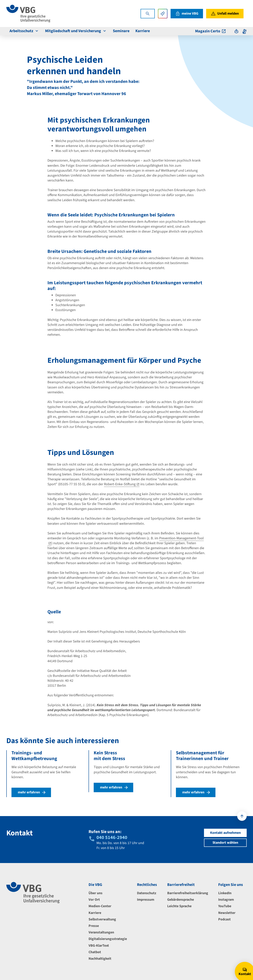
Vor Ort (94, 900)
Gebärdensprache (181, 900)
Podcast (224, 919)
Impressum (146, 900)
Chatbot (95, 952)
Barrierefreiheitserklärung (188, 893)
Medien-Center (100, 906)
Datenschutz (147, 893)
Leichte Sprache (179, 906)
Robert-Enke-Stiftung (120, 484)
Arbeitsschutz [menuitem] (24, 31)
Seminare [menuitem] (121, 31)
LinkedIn (225, 893)
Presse (94, 926)
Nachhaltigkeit (100, 959)
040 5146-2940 (112, 837)
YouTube (225, 906)
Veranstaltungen (101, 932)
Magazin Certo (211, 31)
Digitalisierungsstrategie (108, 939)
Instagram (226, 900)
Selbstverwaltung (102, 919)
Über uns (95, 893)
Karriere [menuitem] (143, 31)
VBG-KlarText (99, 946)
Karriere (95, 913)
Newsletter (227, 913)
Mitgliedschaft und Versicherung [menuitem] (76, 31)
